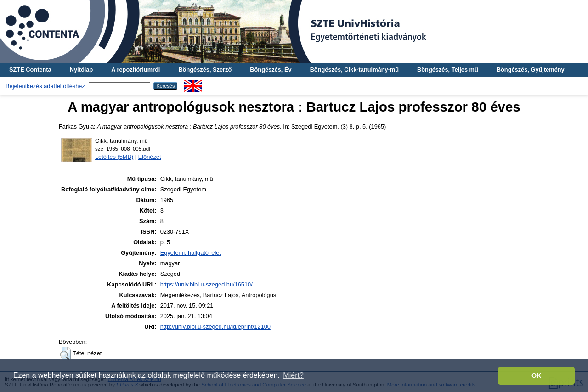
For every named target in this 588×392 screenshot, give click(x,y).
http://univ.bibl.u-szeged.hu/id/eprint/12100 (215, 327)
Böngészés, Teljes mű (448, 70)
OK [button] (537, 375)
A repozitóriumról (136, 70)
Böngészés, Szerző (205, 70)
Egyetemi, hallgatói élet (191, 253)
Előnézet (150, 157)
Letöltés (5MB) (114, 157)
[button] (65, 353)
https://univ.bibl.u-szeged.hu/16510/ (206, 284)
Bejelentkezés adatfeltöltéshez (45, 86)
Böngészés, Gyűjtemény (531, 70)
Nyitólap (81, 70)
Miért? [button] (293, 375)
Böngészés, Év (271, 70)
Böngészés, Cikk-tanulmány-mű (354, 70)
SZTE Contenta (30, 70)
